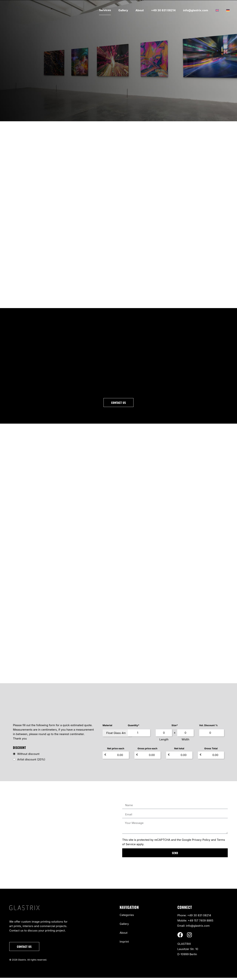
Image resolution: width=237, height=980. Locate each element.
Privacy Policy (201, 842)
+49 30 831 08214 (163, 10)
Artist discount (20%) (31, 762)
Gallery (123, 10)
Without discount (28, 756)
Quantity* (151, 728)
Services (105, 10)
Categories (127, 917)
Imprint (124, 944)
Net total (179, 751)
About (140, 10)
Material (107, 728)
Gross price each (147, 751)
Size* (183, 728)
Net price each (116, 751)
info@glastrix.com (196, 10)
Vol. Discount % (213, 728)
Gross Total (211, 751)
